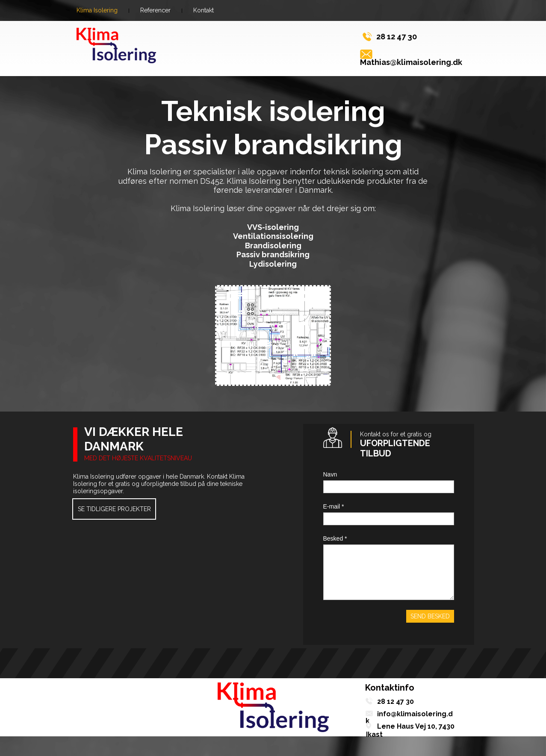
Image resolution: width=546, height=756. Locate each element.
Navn (330, 474)
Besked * (335, 538)
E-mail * (334, 506)
